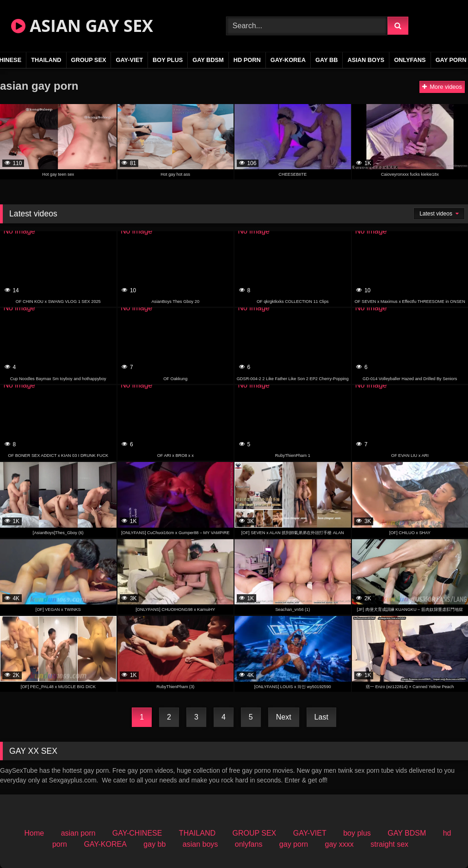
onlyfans (410, 60)
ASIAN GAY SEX (82, 26)
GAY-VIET (129, 60)
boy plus (168, 60)
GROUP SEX (89, 60)
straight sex (389, 844)
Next (284, 717)
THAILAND (46, 60)
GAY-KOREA (288, 60)
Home (34, 833)
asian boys (366, 60)
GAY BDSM (208, 60)
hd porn (247, 60)
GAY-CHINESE (137, 833)
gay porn (294, 844)
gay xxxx (339, 844)
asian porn (78, 833)
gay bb (326, 60)
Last (321, 717)
